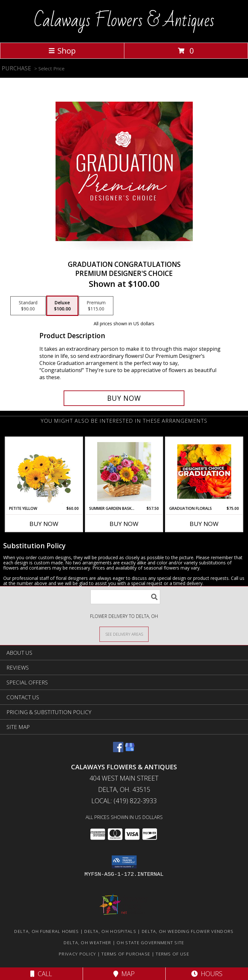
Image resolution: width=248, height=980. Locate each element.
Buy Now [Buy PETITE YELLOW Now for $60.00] (44, 524)
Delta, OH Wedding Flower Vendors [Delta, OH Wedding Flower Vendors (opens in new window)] (188, 931)
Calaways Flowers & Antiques (124, 21)
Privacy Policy (77, 954)
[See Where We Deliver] (124, 634)
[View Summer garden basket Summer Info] (124, 472)
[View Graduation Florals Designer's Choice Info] (204, 471)
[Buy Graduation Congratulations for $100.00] (124, 398)
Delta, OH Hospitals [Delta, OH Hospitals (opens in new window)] (110, 931)
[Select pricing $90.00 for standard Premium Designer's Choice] (28, 306)
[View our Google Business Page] (130, 750)
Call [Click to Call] (41, 974)
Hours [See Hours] (207, 974)
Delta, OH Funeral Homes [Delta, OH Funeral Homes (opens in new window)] (46, 931)
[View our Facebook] (118, 750)
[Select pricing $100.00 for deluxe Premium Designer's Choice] (62, 306)
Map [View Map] (124, 974)
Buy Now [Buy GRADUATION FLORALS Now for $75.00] (204, 524)
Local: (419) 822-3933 (124, 801)
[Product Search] (125, 597)
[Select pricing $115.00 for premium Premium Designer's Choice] (96, 306)
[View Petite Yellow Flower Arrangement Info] (44, 472)
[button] (124, 862)
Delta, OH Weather (87, 943)
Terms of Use (172, 954)
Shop (62, 51)
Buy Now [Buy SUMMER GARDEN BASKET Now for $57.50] (124, 524)
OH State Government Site (150, 943)
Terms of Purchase (126, 954)
